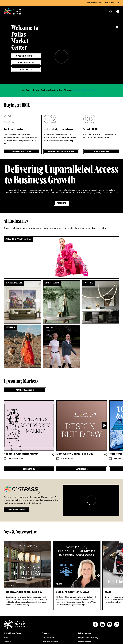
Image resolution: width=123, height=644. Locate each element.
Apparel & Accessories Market (21, 454)
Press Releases (85, 642)
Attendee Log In (94, 3)
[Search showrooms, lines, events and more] (111, 12)
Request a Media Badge (89, 638)
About (6, 638)
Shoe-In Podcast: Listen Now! (72, 592)
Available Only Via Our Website (87, 90)
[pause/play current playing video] (117, 27)
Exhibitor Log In (112, 3)
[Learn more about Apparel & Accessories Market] (29, 469)
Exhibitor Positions (50, 642)
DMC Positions (48, 638)
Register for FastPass (16, 510)
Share (53, 454)
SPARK (108, 592)
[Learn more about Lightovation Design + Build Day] (82, 469)
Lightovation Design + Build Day (75, 454)
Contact (7, 642)
